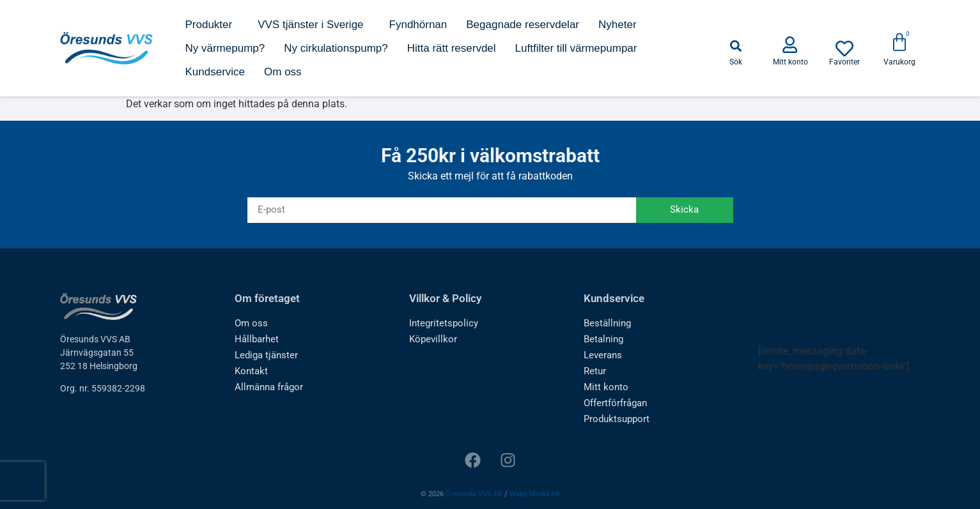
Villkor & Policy (445, 298)
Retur (595, 371)
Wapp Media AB (535, 494)
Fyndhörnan (418, 25)
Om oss (283, 72)
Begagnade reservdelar (523, 25)
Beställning (606, 323)
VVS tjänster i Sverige (314, 25)
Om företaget (267, 298)
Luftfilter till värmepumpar (576, 48)
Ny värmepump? (225, 48)
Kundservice (215, 72)
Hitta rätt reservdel (452, 48)
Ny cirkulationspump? (336, 48)
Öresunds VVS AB (474, 494)
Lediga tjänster (264, 355)
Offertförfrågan (615, 403)
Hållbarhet (255, 339)
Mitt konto (604, 387)
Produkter (212, 25)
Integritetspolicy (441, 323)
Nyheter (618, 25)
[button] (736, 46)
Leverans (602, 355)
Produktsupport (615, 419)
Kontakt (251, 371)
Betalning (603, 339)
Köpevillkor (431, 339)
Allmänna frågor (267, 387)
